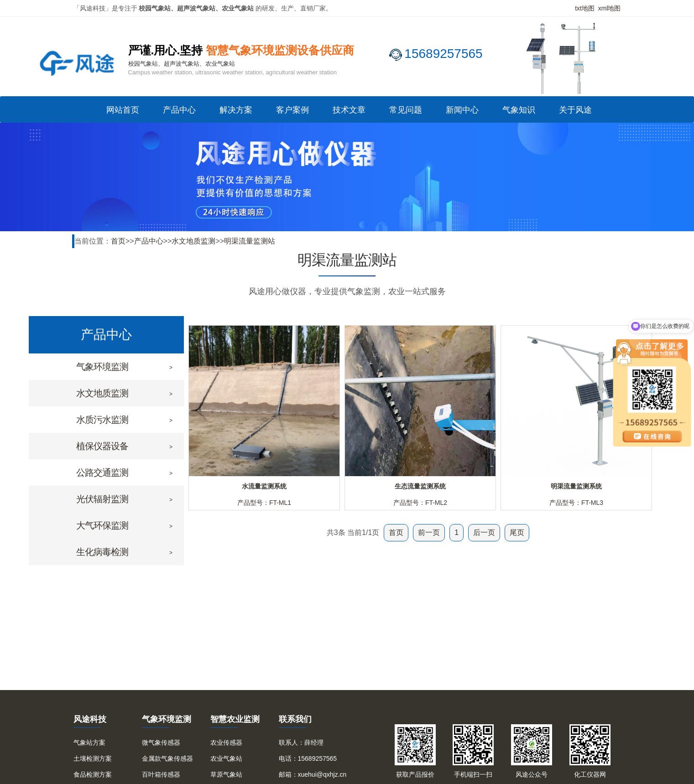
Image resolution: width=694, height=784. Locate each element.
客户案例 (292, 110)
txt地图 (585, 8)
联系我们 (295, 719)
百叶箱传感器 (161, 774)
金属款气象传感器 (167, 758)
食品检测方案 (93, 774)
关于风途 (575, 110)
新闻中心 (462, 110)
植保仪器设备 (102, 446)
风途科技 (90, 719)
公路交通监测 (102, 472)
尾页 (517, 532)
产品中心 (179, 110)
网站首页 (123, 110)
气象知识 (519, 110)
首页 (118, 241)
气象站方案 (89, 742)
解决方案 (236, 110)
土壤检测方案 (93, 758)
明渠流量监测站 (250, 241)
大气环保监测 (102, 525)
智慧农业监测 (235, 719)
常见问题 (406, 110)
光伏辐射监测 (102, 499)
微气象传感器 (161, 742)
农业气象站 (226, 758)
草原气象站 (226, 774)
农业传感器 (226, 742)
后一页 (484, 532)
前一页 (429, 532)
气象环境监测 (102, 367)
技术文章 (349, 110)
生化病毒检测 (102, 552)
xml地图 (610, 8)
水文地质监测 (193, 241)
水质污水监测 (102, 420)
